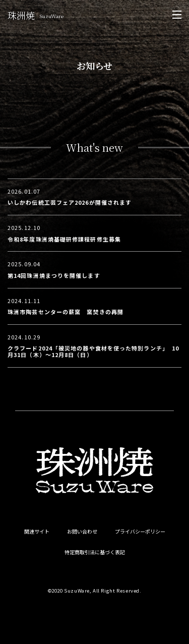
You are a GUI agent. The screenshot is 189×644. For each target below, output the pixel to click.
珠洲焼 (36, 15)
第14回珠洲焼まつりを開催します (54, 275)
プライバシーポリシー (140, 532)
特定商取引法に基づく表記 (95, 552)
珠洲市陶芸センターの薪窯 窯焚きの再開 (66, 312)
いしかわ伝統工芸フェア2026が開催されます (70, 202)
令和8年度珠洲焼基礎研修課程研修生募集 (64, 239)
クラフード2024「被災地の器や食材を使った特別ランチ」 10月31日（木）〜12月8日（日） (93, 351)
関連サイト (37, 532)
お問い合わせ (82, 532)
